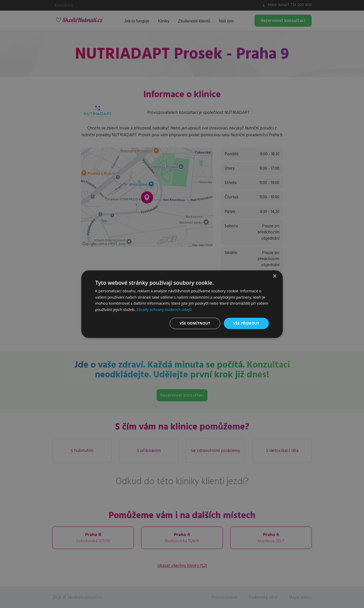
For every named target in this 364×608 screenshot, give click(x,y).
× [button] (275, 276)
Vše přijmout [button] (246, 323)
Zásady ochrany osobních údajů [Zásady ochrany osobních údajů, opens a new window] (164, 309)
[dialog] (182, 304)
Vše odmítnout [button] (195, 323)
